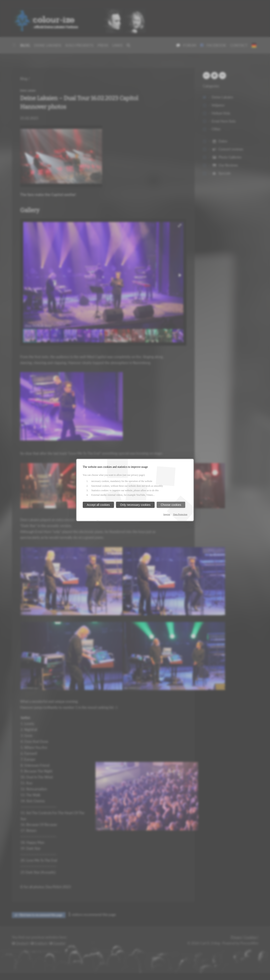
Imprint (167, 514)
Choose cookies (171, 505)
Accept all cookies (98, 505)
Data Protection (180, 514)
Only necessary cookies (135, 505)
